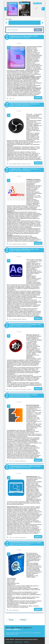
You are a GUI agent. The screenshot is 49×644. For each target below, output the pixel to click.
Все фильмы (9, 642)
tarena (12, 38)
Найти (38, 30)
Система (17, 389)
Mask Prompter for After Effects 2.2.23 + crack (25, 249)
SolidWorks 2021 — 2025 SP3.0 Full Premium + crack (26, 169)
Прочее (29, 164)
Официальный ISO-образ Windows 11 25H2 (24, 36)
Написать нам (18, 642)
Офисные (24, 164)
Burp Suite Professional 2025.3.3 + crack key (24, 395)
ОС (13, 99)
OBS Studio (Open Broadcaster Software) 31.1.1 (25, 104)
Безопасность (23, 389)
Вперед (23, 620)
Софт (10, 99)
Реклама (26, 642)
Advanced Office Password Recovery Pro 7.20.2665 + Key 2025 (26, 543)
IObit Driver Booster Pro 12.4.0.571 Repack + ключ (26, 324)
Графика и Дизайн (17, 164)
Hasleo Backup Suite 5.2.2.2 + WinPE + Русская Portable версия (26, 466)
